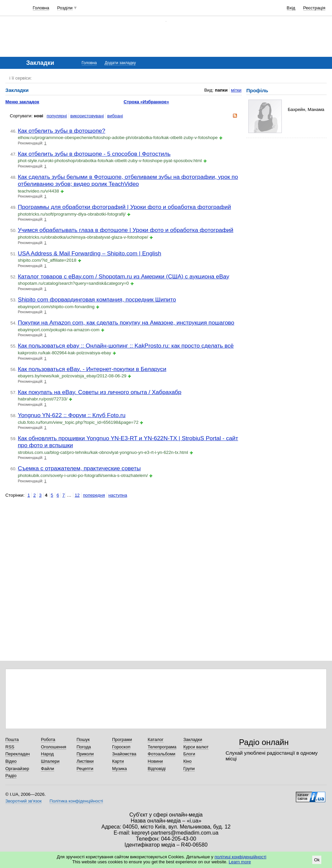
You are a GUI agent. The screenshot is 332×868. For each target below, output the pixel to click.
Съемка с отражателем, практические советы (79, 468)
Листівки (85, 761)
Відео (11, 761)
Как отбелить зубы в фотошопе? (61, 131)
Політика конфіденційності (76, 801)
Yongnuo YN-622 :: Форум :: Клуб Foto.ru (72, 415)
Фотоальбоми (161, 754)
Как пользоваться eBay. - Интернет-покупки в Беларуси (92, 369)
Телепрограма (162, 747)
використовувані (87, 116)
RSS (10, 747)
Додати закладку (120, 63)
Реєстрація (314, 8)
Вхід (291, 8)
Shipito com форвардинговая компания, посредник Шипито (97, 299)
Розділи (65, 8)
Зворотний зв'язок (23, 801)
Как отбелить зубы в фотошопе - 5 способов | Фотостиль (94, 154)
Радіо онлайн (264, 742)
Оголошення (54, 747)
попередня (94, 495)
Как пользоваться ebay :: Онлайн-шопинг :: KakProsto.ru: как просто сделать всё (126, 346)
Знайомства (124, 754)
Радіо (11, 776)
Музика (119, 769)
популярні (57, 116)
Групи (189, 769)
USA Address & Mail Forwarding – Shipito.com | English (89, 253)
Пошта (12, 739)
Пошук (83, 739)
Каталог (155, 739)
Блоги (189, 754)
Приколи (85, 754)
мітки (236, 90)
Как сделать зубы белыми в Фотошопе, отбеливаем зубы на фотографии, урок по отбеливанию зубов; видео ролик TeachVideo (128, 180)
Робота (48, 739)
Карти (118, 761)
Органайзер (17, 769)
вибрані (115, 116)
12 (77, 495)
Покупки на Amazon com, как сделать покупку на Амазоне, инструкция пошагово (126, 323)
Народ (47, 754)
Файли (47, 769)
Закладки (193, 739)
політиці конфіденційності (240, 857)
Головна (41, 8)
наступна (118, 495)
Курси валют (196, 747)
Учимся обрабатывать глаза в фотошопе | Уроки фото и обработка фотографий (126, 230)
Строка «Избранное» (146, 102)
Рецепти (85, 769)
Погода (84, 747)
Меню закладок (22, 102)
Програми (122, 739)
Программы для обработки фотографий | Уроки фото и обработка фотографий (124, 207)
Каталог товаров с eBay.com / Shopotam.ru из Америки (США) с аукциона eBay (123, 276)
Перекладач (18, 754)
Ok (317, 860)
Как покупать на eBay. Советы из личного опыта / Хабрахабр (100, 392)
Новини (155, 761)
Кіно (188, 761)
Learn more (240, 862)
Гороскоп (121, 747)
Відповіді (157, 769)
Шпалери (50, 761)
